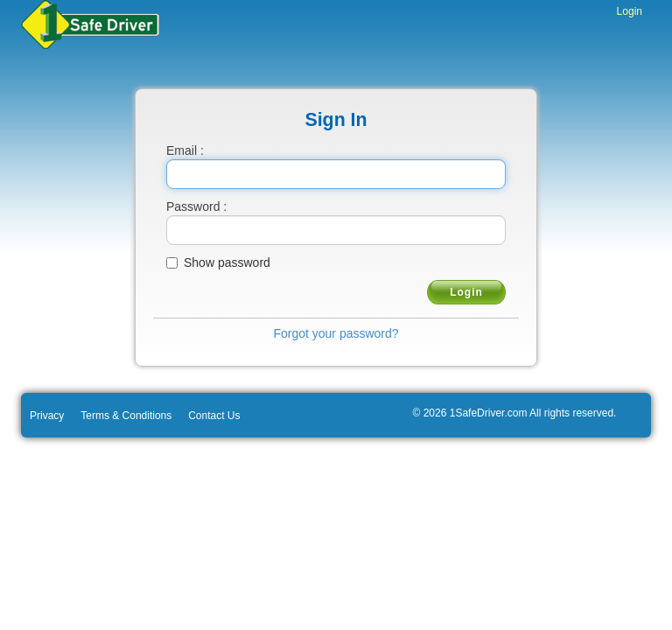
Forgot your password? (336, 333)
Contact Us (214, 416)
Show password (227, 262)
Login (630, 11)
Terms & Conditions (126, 416)
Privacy (47, 416)
